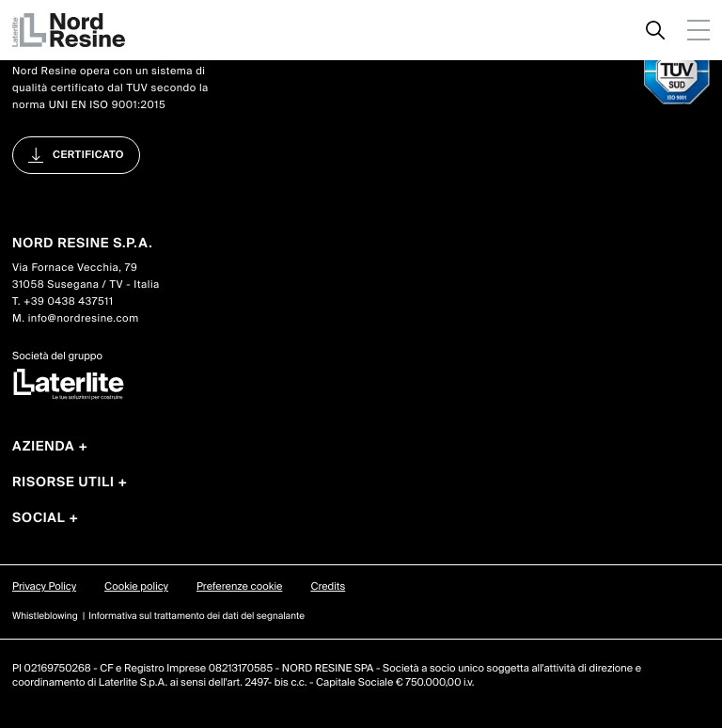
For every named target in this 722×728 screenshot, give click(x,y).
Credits (328, 587)
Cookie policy (136, 587)
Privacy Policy (44, 587)
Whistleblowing (45, 617)
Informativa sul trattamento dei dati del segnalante (196, 617)
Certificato (88, 155)
